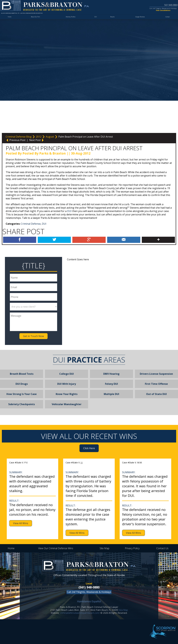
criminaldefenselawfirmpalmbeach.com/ (80, 613)
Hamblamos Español (89, 601)
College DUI (67, 374)
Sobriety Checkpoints (22, 404)
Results (112, 21)
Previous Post (16, 140)
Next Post (37, 140)
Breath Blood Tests (22, 374)
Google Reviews (139, 21)
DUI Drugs (22, 384)
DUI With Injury (67, 384)
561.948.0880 (166, 4)
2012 (39, 137)
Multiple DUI (111, 394)
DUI (95, 21)
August (50, 137)
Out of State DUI (156, 394)
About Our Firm (35, 21)
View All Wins (21, 523)
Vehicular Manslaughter (67, 404)
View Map (123, 610)
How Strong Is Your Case (22, 394)
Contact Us (162, 548)
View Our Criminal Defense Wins (56, 548)
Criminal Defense (31, 224)
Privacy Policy (132, 548)
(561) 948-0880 (89, 587)
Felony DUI (111, 384)
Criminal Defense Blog (19, 137)
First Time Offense (156, 384)
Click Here (89, 448)
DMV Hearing (111, 374)
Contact (167, 21)
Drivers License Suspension (156, 374)
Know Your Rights (67, 394)
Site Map (104, 548)
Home (10, 21)
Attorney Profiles (71, 21)
